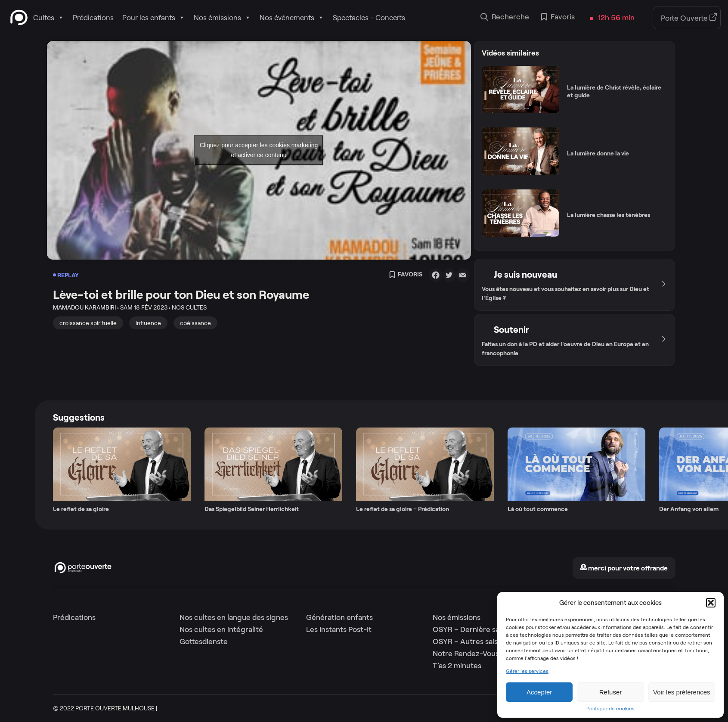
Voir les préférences (682, 692)
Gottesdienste (204, 641)
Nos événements (292, 18)
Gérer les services (527, 671)
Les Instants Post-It (339, 629)
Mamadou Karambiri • (86, 307)
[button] (711, 603)
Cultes (49, 18)
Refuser (611, 692)
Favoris (558, 18)
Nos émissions (222, 18)
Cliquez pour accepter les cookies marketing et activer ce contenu (259, 150)
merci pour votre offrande (624, 568)
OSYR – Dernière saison (473, 629)
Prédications (93, 18)
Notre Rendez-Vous (466, 654)
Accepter (539, 692)
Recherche (505, 18)
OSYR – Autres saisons (471, 641)
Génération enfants (339, 617)
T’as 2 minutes (457, 666)
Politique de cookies (610, 709)
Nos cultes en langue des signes (234, 617)
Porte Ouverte (689, 18)
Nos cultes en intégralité (221, 629)
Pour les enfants (154, 18)
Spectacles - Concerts (369, 18)
